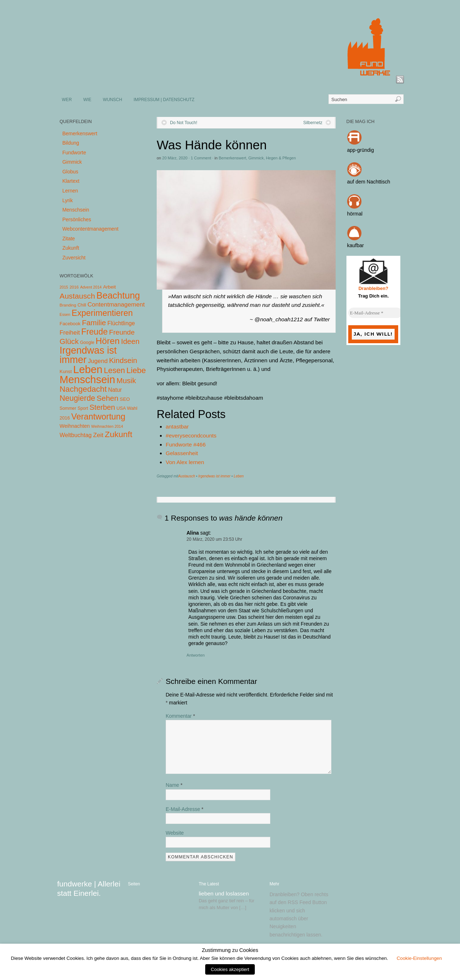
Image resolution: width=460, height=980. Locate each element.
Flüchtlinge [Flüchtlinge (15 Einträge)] (121, 323)
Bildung (71, 143)
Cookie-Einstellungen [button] (419, 958)
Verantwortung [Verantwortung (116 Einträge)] (98, 417)
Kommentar (180, 716)
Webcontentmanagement (90, 229)
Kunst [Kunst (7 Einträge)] (66, 371)
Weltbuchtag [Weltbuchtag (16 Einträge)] (76, 435)
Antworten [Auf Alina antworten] (195, 655)
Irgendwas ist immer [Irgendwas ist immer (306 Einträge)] (88, 355)
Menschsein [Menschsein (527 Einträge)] (88, 380)
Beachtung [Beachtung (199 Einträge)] (118, 295)
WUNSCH (112, 100)
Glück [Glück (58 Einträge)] (69, 341)
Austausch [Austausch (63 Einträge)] (77, 296)
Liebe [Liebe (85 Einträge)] (136, 370)
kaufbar (356, 245)
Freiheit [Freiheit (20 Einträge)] (70, 333)
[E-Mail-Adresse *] (375, 313)
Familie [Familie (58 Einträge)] (94, 323)
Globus (70, 172)
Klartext (71, 181)
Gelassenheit (182, 453)
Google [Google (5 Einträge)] (87, 342)
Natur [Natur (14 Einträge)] (115, 390)
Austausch (187, 476)
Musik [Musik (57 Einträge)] (126, 380)
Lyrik (67, 200)
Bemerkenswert (232, 158)
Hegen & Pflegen (281, 158)
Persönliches (77, 219)
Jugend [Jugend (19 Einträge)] (98, 361)
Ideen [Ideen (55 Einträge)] (130, 341)
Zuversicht (74, 258)
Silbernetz (313, 123)
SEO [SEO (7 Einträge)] (125, 399)
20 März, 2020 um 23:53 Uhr (214, 539)
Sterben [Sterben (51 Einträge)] (102, 407)
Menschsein (76, 210)
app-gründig (361, 150)
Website (175, 833)
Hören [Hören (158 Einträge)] (108, 341)
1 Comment (201, 158)
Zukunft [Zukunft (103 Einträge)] (119, 434)
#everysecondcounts (191, 435)
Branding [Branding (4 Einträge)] (68, 305)
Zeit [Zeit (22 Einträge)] (98, 435)
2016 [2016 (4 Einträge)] (74, 287)
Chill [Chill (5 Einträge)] (82, 305)
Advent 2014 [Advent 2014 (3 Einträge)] (91, 287)
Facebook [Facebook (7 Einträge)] (70, 324)
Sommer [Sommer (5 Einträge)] (68, 408)
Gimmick (256, 158)
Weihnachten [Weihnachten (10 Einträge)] (75, 426)
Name (174, 785)
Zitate (68, 239)
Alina (193, 533)
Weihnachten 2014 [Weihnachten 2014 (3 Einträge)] (107, 426)
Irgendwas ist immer (214, 476)
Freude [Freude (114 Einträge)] (95, 332)
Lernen (70, 191)
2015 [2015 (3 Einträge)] (64, 287)
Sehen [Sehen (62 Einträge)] (108, 398)
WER (67, 100)
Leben (239, 476)
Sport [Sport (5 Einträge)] (83, 408)
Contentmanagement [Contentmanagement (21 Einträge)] (116, 305)
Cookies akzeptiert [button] (230, 969)
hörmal (355, 214)
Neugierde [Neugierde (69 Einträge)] (77, 398)
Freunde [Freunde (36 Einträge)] (122, 332)
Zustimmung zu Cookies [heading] (230, 950)
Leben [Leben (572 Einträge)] (88, 369)
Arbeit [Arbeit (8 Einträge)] (110, 287)
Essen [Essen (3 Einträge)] (65, 314)
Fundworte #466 (186, 444)
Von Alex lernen (185, 462)
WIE (87, 100)
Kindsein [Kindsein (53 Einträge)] (123, 360)
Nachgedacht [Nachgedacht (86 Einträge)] (83, 389)
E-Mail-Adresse (185, 809)
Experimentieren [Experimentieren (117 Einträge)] (102, 313)
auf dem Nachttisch (369, 182)
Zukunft (71, 248)
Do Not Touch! (184, 123)
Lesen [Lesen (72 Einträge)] (114, 370)
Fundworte (74, 153)
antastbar (177, 427)
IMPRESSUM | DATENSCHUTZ (164, 100)
